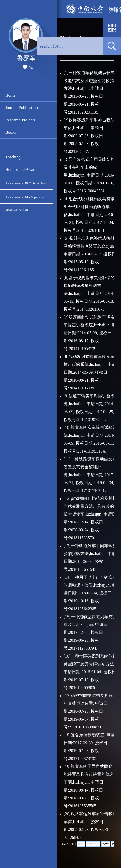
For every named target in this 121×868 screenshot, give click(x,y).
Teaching (13, 157)
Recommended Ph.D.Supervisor (26, 183)
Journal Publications (22, 108)
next (106, 844)
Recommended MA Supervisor (25, 197)
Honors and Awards (22, 169)
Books (11, 132)
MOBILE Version (16, 210)
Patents (11, 145)
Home (10, 95)
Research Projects (20, 120)
